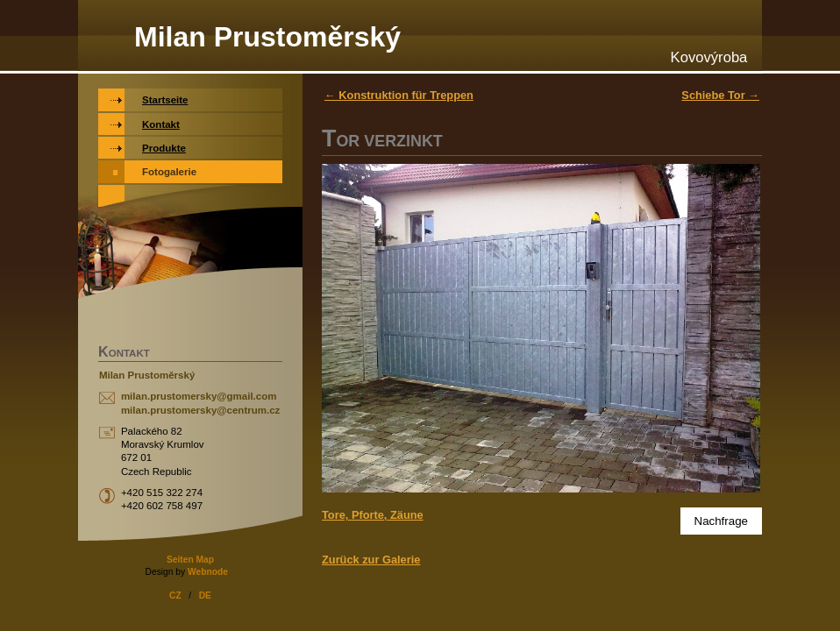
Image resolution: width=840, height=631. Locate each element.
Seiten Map (190, 560)
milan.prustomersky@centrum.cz (200, 410)
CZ (175, 596)
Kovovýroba (709, 57)
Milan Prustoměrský (267, 37)
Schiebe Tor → (720, 95)
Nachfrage (722, 521)
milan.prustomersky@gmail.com (199, 396)
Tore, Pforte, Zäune (373, 515)
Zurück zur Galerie (371, 560)
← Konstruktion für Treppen (399, 95)
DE (205, 596)
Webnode (208, 572)
